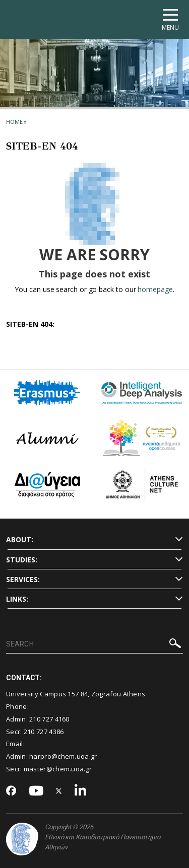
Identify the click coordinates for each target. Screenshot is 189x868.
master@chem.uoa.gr (58, 769)
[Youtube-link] (36, 791)
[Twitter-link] (59, 791)
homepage (155, 289)
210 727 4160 (49, 719)
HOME (14, 122)
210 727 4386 (44, 732)
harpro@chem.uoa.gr (63, 756)
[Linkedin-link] (81, 791)
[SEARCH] (94, 644)
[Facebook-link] (11, 791)
